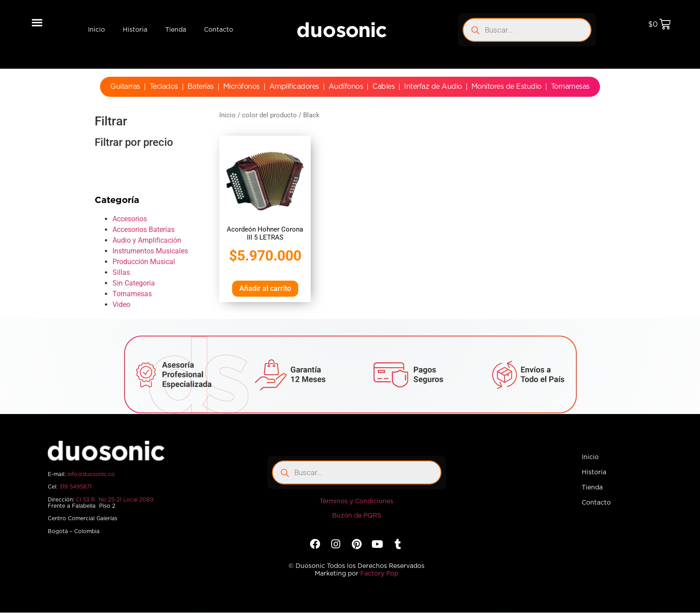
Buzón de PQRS (357, 516)
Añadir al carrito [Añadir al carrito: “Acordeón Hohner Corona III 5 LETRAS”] (265, 288)
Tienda (176, 30)
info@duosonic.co (91, 474)
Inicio (96, 30)
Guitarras (125, 87)
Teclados (164, 87)
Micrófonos (242, 87)
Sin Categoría (134, 283)
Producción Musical (144, 262)
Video (121, 304)
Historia (135, 30)
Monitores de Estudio (506, 87)
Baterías (201, 87)
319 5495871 (75, 487)
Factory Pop (379, 574)
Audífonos (346, 87)
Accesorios (130, 219)
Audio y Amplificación (147, 240)
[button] (37, 22)
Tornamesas (570, 87)
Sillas (121, 272)
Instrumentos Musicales (150, 251)
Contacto (219, 30)
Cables (383, 87)
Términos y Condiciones (356, 501)
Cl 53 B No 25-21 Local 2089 (115, 500)
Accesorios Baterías (144, 230)
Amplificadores (294, 87)
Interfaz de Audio (433, 87)
